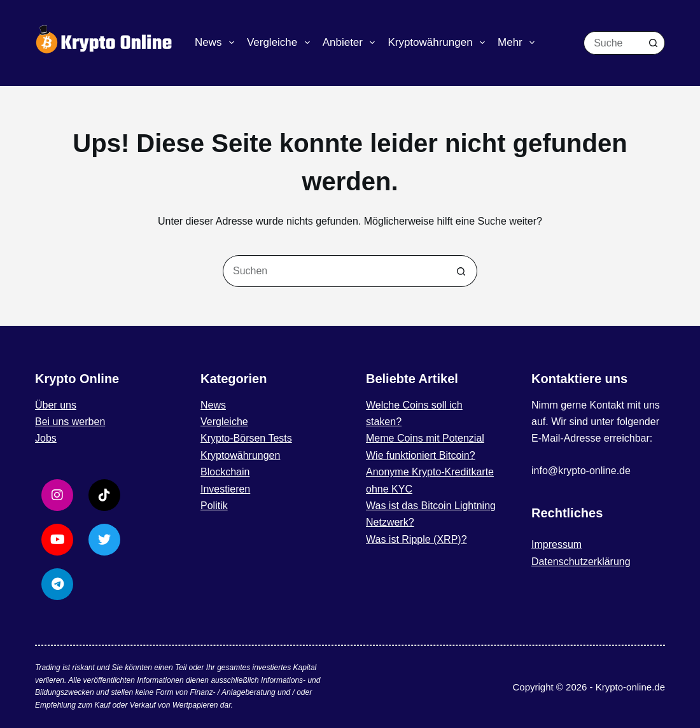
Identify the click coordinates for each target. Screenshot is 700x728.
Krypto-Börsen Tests (246, 438)
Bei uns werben (70, 422)
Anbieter (352, 43)
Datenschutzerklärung (581, 562)
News (217, 43)
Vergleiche (281, 43)
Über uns (56, 405)
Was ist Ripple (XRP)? (416, 539)
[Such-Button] (653, 43)
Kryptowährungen (439, 43)
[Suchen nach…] (612, 43)
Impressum (556, 544)
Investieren (225, 489)
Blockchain (225, 472)
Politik (214, 506)
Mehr (519, 43)
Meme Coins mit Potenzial (425, 438)
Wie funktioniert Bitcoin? (421, 455)
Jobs (46, 438)
